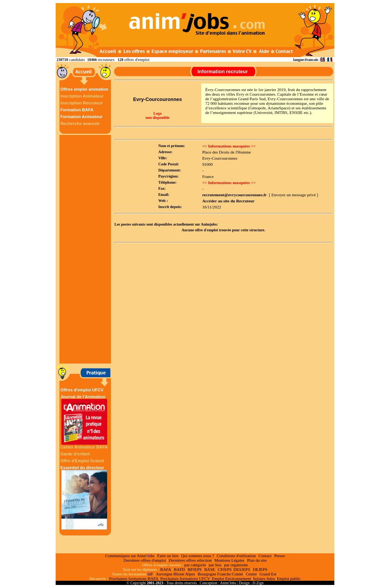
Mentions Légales (229, 560)
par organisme (236, 565)
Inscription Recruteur (81, 103)
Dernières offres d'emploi (145, 560)
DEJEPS (260, 569)
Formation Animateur (81, 117)
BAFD (179, 569)
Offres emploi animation (84, 89)
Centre (251, 574)
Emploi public (289, 578)
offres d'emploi (137, 59)
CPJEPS (225, 569)
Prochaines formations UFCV (185, 578)
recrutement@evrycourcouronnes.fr (234, 195)
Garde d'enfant (75, 454)
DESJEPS (242, 569)
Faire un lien (168, 556)
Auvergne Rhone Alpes (175, 574)
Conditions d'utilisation (236, 556)
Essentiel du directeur (84, 497)
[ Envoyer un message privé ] (293, 195)
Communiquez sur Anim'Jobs (130, 556)
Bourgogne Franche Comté (220, 574)
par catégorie (195, 565)
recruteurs (106, 59)
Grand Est (268, 574)
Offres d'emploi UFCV (82, 390)
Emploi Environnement (232, 578)
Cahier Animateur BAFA (84, 447)
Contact (265, 556)
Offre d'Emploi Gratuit (82, 461)
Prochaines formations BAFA (134, 578)
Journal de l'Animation (84, 420)
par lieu (215, 565)
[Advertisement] (86, 249)
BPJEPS (195, 569)
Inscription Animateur (82, 96)
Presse (279, 556)
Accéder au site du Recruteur (228, 201)
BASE (210, 569)
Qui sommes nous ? (197, 556)
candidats (77, 59)
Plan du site (257, 560)
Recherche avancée (80, 123)
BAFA (166, 569)
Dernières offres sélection (190, 560)
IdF (150, 574)
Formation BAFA (77, 110)
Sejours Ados (264, 578)
